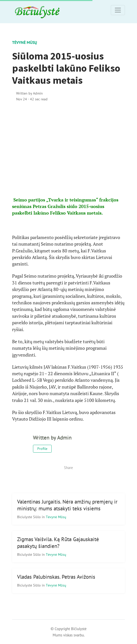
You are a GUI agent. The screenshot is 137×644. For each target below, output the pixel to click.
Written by (29, 93)
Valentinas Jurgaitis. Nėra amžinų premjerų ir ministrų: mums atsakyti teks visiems (67, 505)
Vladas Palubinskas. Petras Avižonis (56, 577)
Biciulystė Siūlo (29, 517)
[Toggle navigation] (118, 10)
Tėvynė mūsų (25, 42)
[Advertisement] (68, 149)
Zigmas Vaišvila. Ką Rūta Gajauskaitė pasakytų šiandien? (58, 543)
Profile (42, 449)
